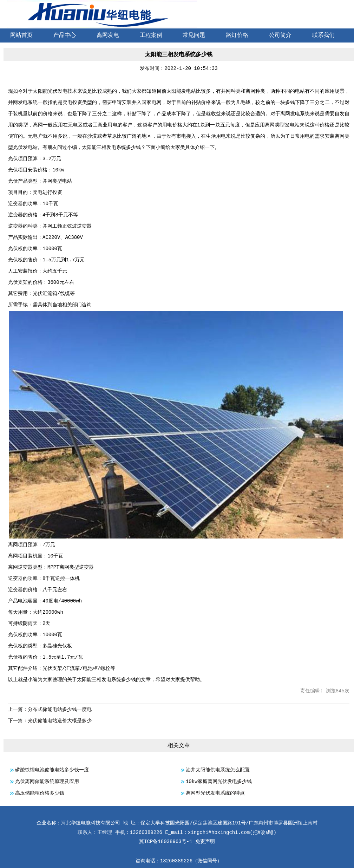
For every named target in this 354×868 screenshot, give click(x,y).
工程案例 (151, 35)
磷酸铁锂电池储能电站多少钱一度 (52, 770)
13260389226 (176, 861)
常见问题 (194, 35)
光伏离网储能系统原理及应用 (47, 782)
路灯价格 (237, 35)
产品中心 (65, 35)
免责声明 (205, 842)
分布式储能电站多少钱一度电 (60, 710)
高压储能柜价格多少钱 (40, 793)
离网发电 (108, 35)
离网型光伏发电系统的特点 (215, 793)
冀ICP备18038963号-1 (166, 842)
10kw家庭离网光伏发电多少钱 (219, 782)
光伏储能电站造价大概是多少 (60, 721)
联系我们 (323, 35)
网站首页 (21, 35)
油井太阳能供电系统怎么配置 (218, 770)
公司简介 (280, 35)
